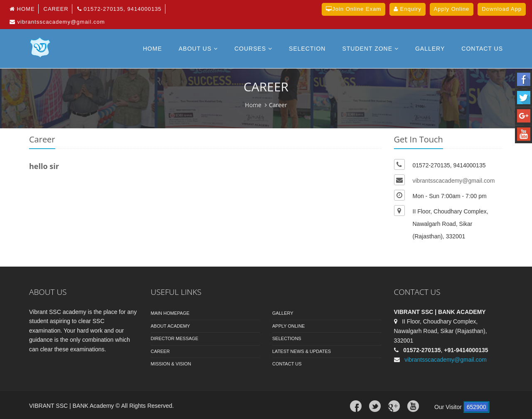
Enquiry (408, 9)
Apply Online (288, 326)
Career (56, 9)
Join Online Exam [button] (353, 9)
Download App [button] (502, 9)
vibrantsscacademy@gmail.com (57, 22)
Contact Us (287, 364)
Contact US (482, 49)
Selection (307, 49)
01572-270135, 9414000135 (119, 9)
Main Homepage (170, 313)
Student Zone (370, 49)
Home (22, 9)
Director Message (175, 338)
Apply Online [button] (452, 9)
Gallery (430, 49)
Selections (287, 338)
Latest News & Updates (302, 351)
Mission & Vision (171, 364)
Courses (253, 49)
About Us (198, 49)
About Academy (171, 326)
